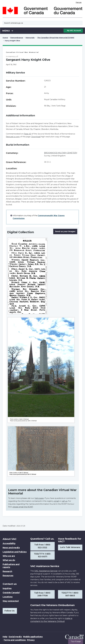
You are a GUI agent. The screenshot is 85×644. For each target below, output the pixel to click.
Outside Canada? (11, 593)
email (57, 501)
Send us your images (65, 231)
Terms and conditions (15, 640)
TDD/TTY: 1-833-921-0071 (42, 555)
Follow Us (10, 611)
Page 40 (28, 134)
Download (36, 137)
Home (5, 38)
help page (39, 498)
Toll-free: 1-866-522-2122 (43, 546)
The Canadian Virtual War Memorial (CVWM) (56, 38)
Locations (8, 597)
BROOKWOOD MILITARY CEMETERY (61, 153)
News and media (11, 548)
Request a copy (13, 137)
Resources (8, 576)
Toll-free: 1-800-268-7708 (43, 594)
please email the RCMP (23, 507)
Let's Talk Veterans (70, 547)
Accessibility (9, 543)
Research (7, 571)
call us (64, 501)
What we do (9, 560)
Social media (15, 637)
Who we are (9, 556)
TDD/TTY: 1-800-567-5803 (70, 594)
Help (5, 637)
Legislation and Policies (15, 552)
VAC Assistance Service (46, 571)
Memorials (30, 38)
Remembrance (17, 38)
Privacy (31, 640)
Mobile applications (33, 637)
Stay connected (11, 601)
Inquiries (7, 588)
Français (79, 2)
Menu (8, 31)
